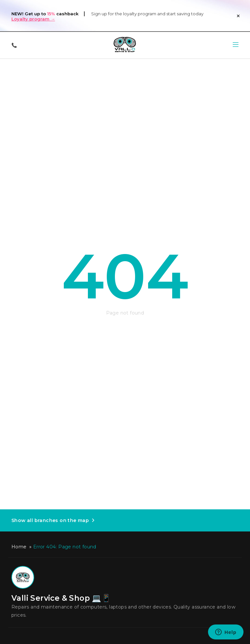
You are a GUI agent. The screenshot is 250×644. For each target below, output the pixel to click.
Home (19, 547)
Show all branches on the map (50, 520)
